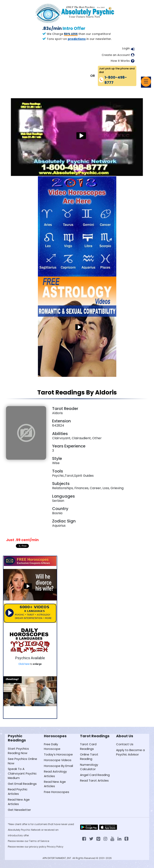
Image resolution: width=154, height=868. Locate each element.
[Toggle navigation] (146, 82)
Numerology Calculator (89, 767)
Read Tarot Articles (94, 780)
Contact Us (125, 744)
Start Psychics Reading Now (18, 751)
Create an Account (116, 55)
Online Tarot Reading (89, 757)
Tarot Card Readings (88, 746)
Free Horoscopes (57, 792)
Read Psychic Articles (18, 791)
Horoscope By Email (58, 766)
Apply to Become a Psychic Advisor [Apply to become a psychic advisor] (130, 752)
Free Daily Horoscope (52, 746)
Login (126, 48)
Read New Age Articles (19, 802)
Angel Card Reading (95, 775)
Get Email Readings (22, 784)
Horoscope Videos (58, 760)
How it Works (120, 61)
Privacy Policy (55, 847)
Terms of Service (39, 841)
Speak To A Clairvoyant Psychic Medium (22, 773)
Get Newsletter (19, 810)
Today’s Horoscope (58, 754)
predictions (77, 39)
